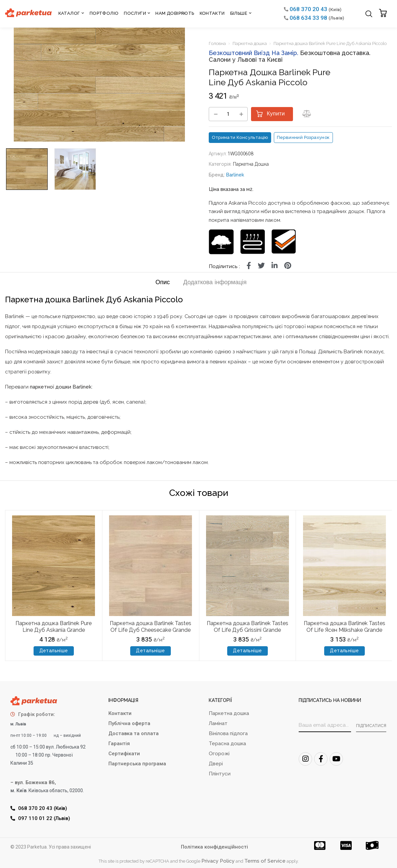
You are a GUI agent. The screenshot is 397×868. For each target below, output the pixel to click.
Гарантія (119, 744)
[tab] (163, 284)
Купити (276, 114)
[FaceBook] (321, 759)
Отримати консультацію (240, 137)
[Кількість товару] (228, 114)
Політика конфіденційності (214, 847)
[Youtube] (336, 759)
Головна (217, 43)
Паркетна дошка (250, 43)
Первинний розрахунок (303, 137)
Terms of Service (265, 861)
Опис (163, 283)
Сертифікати (124, 754)
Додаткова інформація (215, 283)
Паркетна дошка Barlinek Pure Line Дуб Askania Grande (54, 626)
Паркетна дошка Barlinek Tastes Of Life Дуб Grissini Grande (247, 626)
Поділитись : (224, 266)
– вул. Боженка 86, (33, 782)
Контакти (120, 713)
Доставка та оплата (134, 733)
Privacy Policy (218, 861)
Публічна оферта (129, 723)
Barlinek (235, 175)
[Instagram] (305, 759)
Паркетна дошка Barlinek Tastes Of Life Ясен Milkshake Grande (344, 626)
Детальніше (54, 651)
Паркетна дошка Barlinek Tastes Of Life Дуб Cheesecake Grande (151, 626)
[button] (384, 14)
